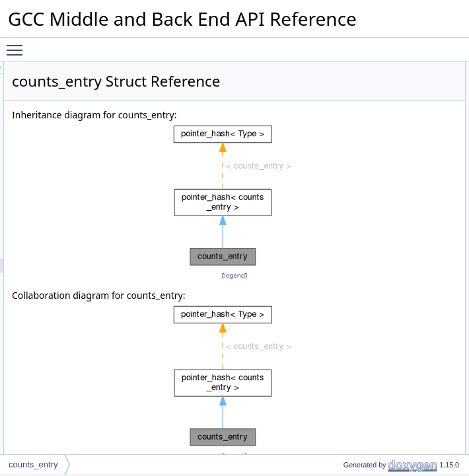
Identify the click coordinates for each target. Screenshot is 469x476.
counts (374, 331)
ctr (367, 288)
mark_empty (384, 215)
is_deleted (381, 229)
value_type (382, 84)
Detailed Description (387, 389)
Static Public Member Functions (408, 113)
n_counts (379, 346)
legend (252, 308)
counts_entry (33, 464)
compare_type (388, 99)
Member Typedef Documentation (410, 404)
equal (372, 142)
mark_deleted (387, 200)
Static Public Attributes (391, 360)
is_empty (379, 244)
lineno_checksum (393, 302)
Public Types (375, 69)
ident (371, 273)
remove (376, 157)
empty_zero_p (388, 375)
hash (371, 128)
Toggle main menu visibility (18, 44)
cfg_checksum (388, 317)
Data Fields (372, 258)
